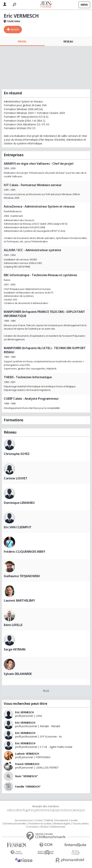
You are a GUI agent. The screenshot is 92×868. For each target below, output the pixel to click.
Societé (74, 820)
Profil (22, 41)
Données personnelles (15, 824)
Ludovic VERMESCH (27, 754)
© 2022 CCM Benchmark (53, 827)
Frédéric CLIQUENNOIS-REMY (24, 552)
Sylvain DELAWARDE (18, 674)
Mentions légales (62, 824)
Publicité (49, 820)
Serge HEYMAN (15, 649)
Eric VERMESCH (24, 712)
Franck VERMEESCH (27, 764)
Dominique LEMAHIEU (19, 503)
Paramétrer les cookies (40, 824)
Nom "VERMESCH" (26, 776)
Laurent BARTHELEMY (19, 600)
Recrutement (62, 820)
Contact (39, 820)
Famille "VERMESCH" (28, 787)
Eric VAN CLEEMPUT (18, 527)
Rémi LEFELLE (13, 625)
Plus (46, 691)
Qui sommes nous (24, 820)
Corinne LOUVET (15, 478)
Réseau (68, 41)
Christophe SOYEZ (17, 454)
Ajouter (15, 29)
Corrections (33, 827)
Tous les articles (80, 824)
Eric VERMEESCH (25, 723)
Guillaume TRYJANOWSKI (22, 576)
